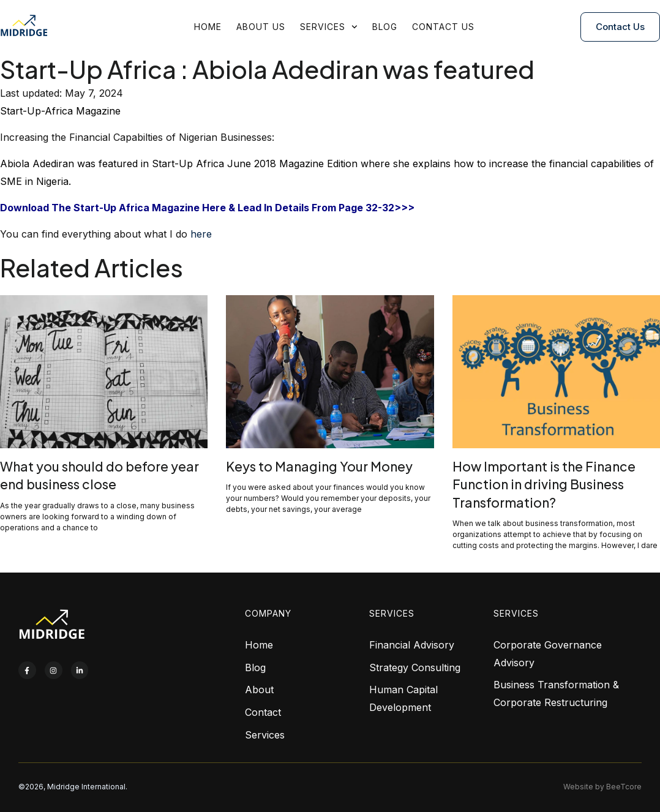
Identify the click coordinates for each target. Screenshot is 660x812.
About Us (261, 27)
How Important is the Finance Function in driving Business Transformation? (544, 484)
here (201, 234)
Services (329, 27)
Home (208, 27)
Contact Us (443, 27)
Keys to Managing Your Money (319, 466)
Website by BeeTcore (602, 787)
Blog (385, 27)
